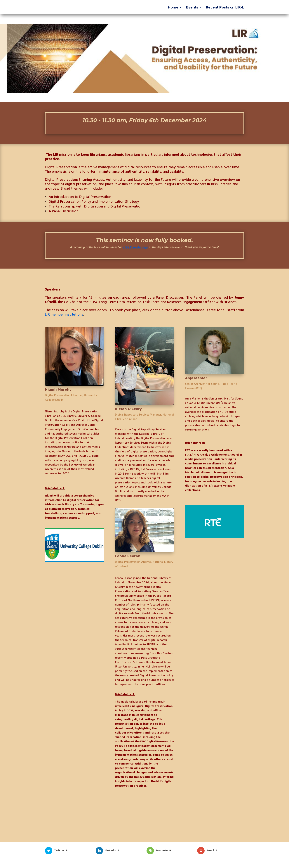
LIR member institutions (64, 314)
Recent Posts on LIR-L (225, 8)
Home (173, 8)
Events (192, 8)
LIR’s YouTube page (136, 247)
